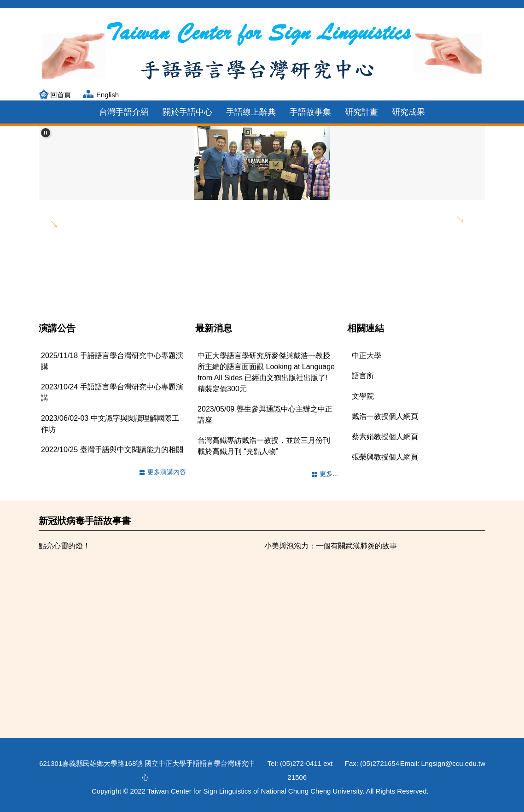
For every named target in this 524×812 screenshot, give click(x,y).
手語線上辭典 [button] (251, 112)
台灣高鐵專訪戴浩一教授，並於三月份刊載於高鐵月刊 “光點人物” (264, 446)
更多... (329, 474)
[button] (46, 133)
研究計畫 (361, 112)
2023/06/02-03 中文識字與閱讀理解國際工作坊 (110, 424)
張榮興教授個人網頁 (385, 457)
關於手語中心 (187, 112)
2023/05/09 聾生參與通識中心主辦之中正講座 (265, 415)
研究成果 (408, 112)
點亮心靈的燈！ (64, 546)
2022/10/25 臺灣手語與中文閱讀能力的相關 (112, 450)
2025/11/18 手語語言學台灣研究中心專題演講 (112, 361)
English (108, 95)
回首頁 (61, 95)
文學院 (363, 396)
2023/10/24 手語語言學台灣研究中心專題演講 (112, 392)
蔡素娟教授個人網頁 (385, 437)
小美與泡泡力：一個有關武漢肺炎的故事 (331, 546)
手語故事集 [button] (310, 112)
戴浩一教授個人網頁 (385, 416)
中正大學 (367, 356)
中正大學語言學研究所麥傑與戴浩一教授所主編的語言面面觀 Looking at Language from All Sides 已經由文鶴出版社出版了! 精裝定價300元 (266, 372)
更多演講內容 (167, 472)
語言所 (363, 376)
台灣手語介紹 (124, 112)
